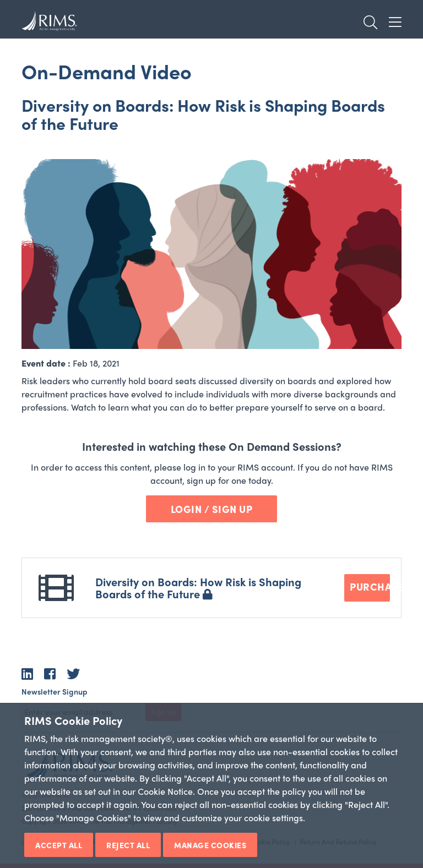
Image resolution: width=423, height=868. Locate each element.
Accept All (59, 845)
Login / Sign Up (212, 509)
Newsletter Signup (55, 691)
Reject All (128, 845)
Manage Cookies (210, 845)
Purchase (370, 586)
